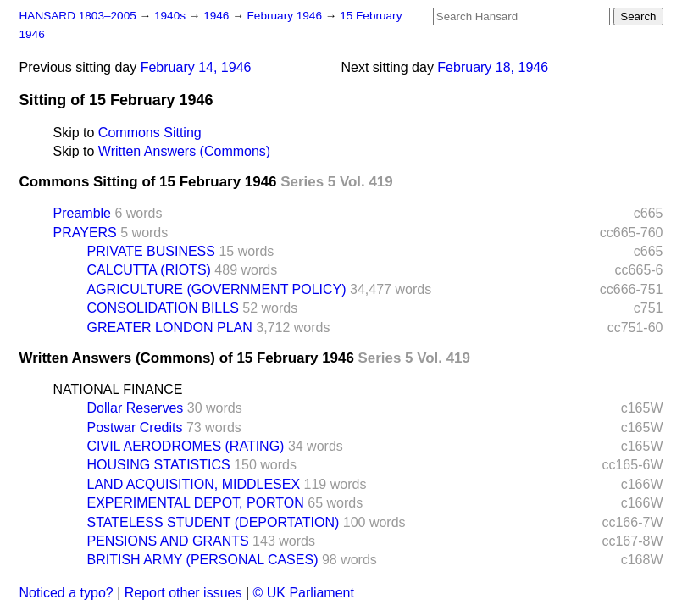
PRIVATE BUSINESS (151, 251)
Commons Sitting (150, 133)
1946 (218, 16)
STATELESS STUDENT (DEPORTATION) (213, 522)
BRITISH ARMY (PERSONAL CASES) (203, 560)
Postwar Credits (135, 427)
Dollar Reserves (136, 408)
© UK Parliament (304, 593)
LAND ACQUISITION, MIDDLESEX (194, 484)
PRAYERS (85, 233)
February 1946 (286, 16)
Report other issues (183, 593)
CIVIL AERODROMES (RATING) (186, 446)
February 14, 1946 (196, 67)
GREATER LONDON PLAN (170, 327)
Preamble (82, 213)
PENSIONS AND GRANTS (168, 541)
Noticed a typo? (67, 593)
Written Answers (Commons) (184, 151)
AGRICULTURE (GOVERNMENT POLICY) (217, 289)
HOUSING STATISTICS (159, 465)
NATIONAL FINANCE (118, 389)
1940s (172, 16)
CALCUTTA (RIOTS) (149, 270)
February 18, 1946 (493, 67)
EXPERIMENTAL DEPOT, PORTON (196, 503)
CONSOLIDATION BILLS (163, 308)
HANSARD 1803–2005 (78, 16)
